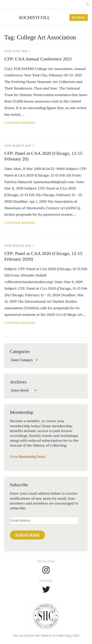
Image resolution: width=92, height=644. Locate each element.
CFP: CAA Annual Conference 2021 (38, 59)
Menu (80, 18)
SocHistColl (34, 17)
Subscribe (27, 535)
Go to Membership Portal (28, 457)
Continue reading (30, 123)
